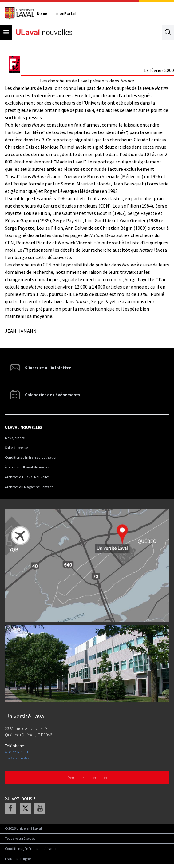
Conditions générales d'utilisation (31, 457)
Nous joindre (15, 438)
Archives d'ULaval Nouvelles (27, 477)
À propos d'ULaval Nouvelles (27, 467)
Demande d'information (87, 778)
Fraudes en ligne (18, 859)
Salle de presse (16, 447)
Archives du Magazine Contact (29, 487)
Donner (43, 13)
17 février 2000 (159, 70)
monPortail (66, 13)
